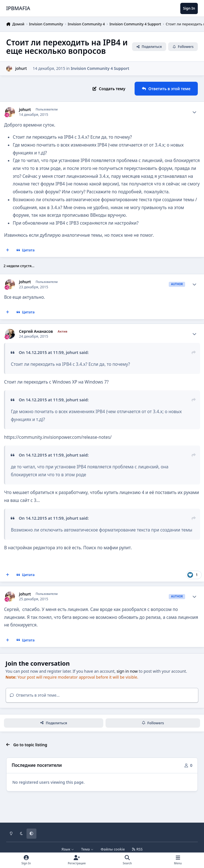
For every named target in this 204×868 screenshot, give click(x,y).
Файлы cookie (113, 849)
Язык (68, 849)
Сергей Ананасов (36, 331)
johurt (25, 110)
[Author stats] (194, 112)
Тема (87, 849)
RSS (137, 849)
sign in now (127, 671)
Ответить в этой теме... (35, 695)
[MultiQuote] (8, 250)
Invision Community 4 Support (100, 68)
